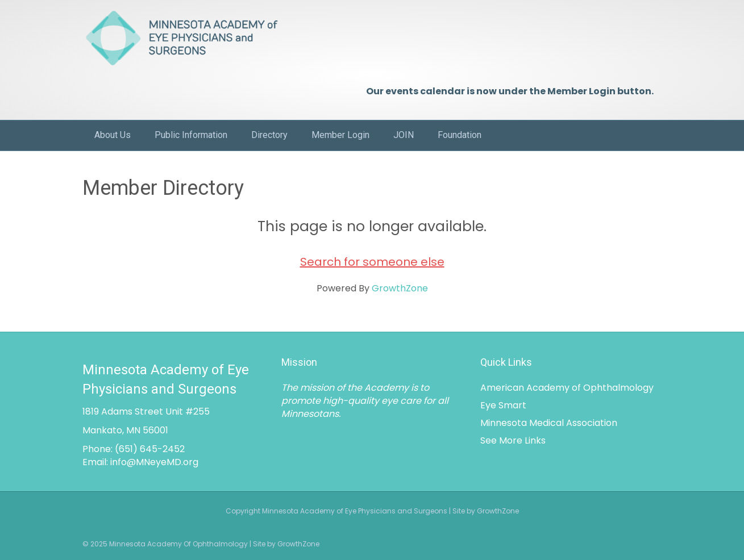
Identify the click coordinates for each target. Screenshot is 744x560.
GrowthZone (400, 288)
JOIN (404, 135)
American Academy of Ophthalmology (567, 388)
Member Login (340, 135)
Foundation (460, 135)
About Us (113, 135)
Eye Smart (503, 405)
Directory (269, 135)
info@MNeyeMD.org (154, 462)
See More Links (513, 440)
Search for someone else (372, 262)
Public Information (191, 135)
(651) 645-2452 (150, 449)
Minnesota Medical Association (549, 423)
